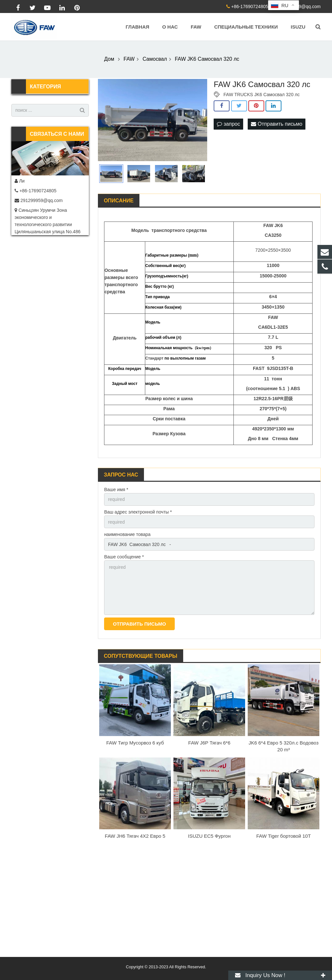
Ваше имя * (116, 490)
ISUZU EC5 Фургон (209, 836)
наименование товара (127, 534)
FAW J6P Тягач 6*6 (209, 743)
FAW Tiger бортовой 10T (283, 836)
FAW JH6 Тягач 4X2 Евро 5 (135, 836)
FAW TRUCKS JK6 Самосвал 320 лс (261, 95)
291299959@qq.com (300, 6)
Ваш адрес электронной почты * (138, 512)
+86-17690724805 (250, 6)
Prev (106, 120)
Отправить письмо (277, 124)
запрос (228, 124)
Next (199, 120)
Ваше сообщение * (124, 557)
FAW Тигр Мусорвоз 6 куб (135, 743)
